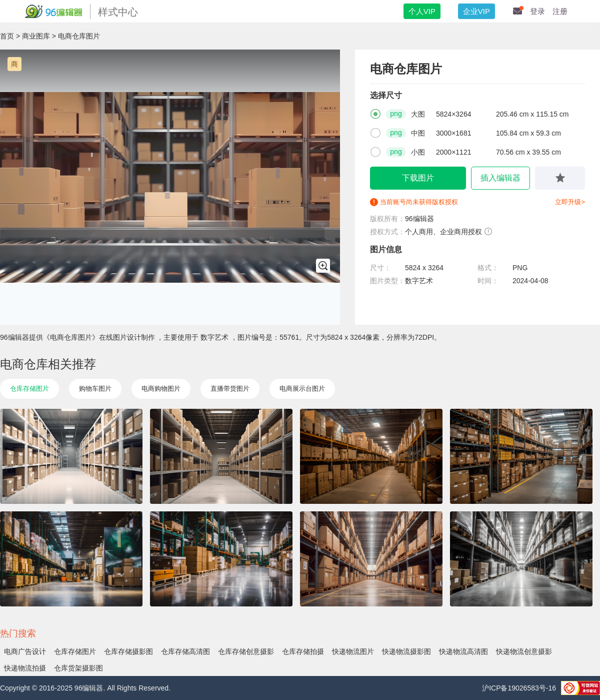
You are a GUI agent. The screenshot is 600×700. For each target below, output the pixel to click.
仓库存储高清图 (185, 651)
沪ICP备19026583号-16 (519, 688)
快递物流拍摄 (25, 668)
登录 (537, 11)
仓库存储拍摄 (303, 651)
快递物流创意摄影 (524, 651)
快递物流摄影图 (406, 651)
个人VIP (422, 11)
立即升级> (570, 202)
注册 (560, 11)
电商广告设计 (25, 651)
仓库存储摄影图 (128, 651)
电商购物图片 (161, 389)
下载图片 (418, 178)
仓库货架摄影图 (78, 668)
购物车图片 (95, 389)
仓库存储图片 (29, 389)
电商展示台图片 (302, 389)
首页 (7, 36)
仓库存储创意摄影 (246, 651)
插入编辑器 (500, 178)
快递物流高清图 (463, 651)
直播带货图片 (230, 389)
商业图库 (36, 36)
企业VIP (476, 11)
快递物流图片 (353, 651)
